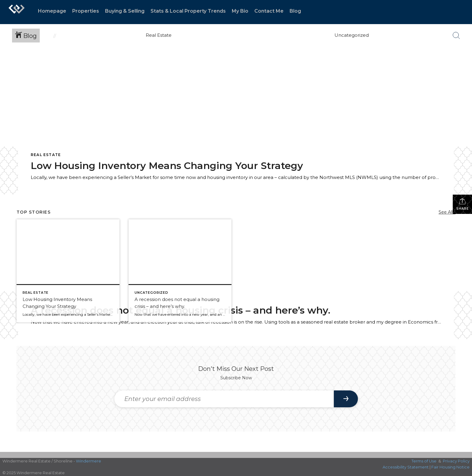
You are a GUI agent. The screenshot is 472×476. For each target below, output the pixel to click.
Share (463, 204)
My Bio (240, 11)
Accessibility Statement (406, 467)
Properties (86, 11)
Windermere (88, 461)
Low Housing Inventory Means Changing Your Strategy (167, 166)
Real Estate (46, 155)
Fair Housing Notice (450, 467)
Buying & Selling (125, 11)
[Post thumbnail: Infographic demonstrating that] (180, 271)
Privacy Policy (456, 461)
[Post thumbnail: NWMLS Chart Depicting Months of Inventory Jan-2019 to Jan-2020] (68, 271)
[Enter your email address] (224, 399)
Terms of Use (424, 461)
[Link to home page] (17, 12)
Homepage (52, 11)
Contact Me (269, 11)
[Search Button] (456, 36)
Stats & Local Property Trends (188, 11)
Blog (295, 11)
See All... (447, 212)
